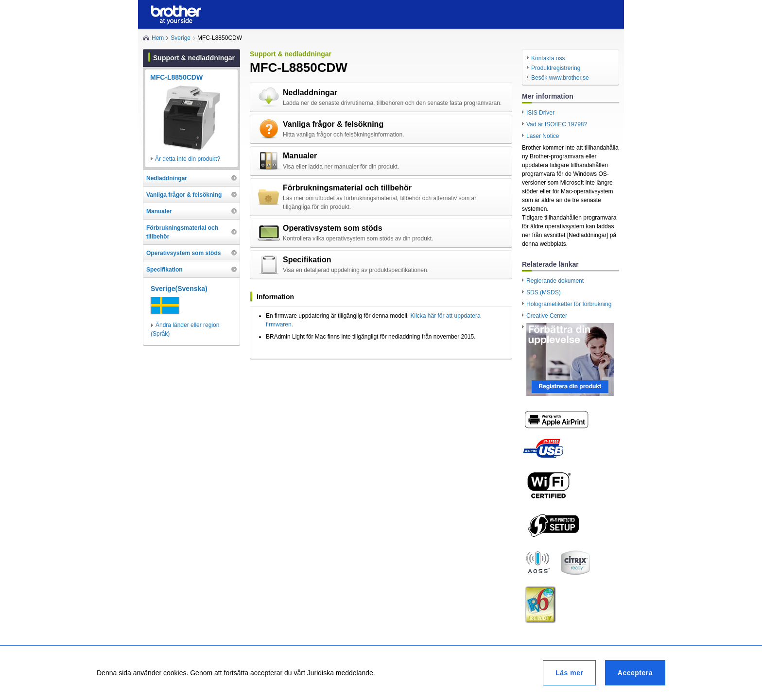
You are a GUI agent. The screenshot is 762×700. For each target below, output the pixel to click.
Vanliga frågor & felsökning (333, 124)
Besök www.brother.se (560, 78)
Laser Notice (543, 136)
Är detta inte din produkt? (188, 159)
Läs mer (569, 673)
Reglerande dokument (555, 281)
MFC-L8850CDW (176, 77)
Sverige (181, 38)
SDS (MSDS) (544, 292)
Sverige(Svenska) (179, 289)
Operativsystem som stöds (333, 228)
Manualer (300, 156)
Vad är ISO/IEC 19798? (557, 124)
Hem (158, 38)
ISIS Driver (540, 113)
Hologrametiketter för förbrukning (569, 304)
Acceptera (635, 673)
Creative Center (547, 316)
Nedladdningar (310, 93)
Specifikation (307, 260)
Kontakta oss (548, 58)
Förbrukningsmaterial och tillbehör (347, 188)
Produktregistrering (556, 68)
